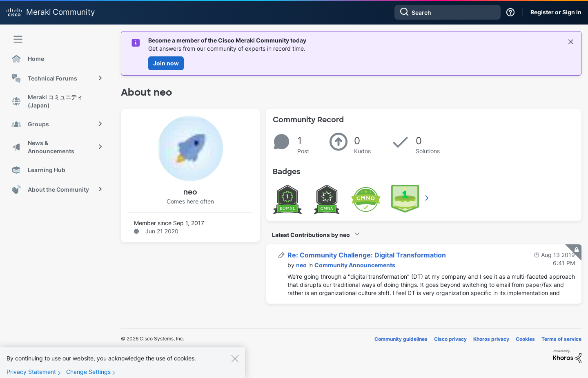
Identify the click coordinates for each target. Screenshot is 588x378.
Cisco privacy (450, 339)
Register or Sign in (556, 12)
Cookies (525, 339)
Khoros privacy (491, 339)
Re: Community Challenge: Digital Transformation (367, 255)
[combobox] (448, 12)
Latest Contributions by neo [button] (311, 235)
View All (428, 198)
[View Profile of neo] (301, 265)
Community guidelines (401, 339)
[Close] (235, 364)
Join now (166, 63)
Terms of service (561, 339)
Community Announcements (355, 265)
